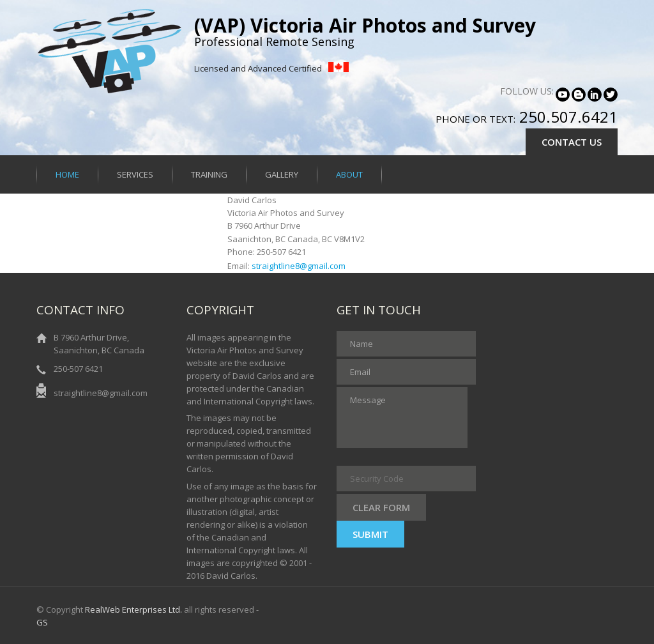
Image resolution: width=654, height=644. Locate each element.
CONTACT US (572, 142)
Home (67, 174)
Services (135, 174)
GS (42, 622)
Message (402, 418)
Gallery (282, 174)
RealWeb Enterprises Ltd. (133, 609)
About (349, 174)
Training (209, 174)
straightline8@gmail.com (299, 266)
